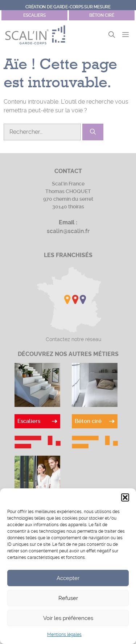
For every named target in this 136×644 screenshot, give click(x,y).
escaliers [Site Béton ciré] (34, 15)
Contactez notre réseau (73, 339)
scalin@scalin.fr (68, 231)
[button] (125, 497)
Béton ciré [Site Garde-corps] (102, 15)
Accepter (68, 578)
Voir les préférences (68, 618)
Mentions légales (64, 635)
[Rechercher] (93, 132)
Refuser (68, 598)
